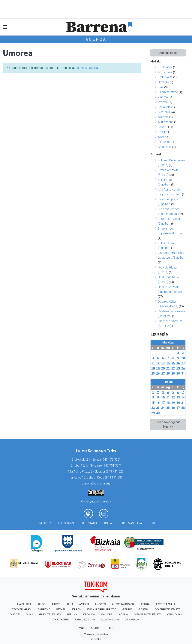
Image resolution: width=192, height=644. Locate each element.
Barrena (44, 609)
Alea (70, 604)
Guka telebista (50, 614)
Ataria (145, 604)
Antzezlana (165, 72)
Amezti (84, 604)
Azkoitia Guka (22, 609)
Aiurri (56, 604)
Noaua (123, 614)
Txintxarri (61, 620)
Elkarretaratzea (168, 92)
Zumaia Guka (110, 620)
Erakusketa (165, 77)
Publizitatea (89, 523)
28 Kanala (132, 620)
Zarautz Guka (85, 620)
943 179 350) (111, 460)
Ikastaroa (164, 112)
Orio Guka (175, 614)
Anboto (100, 604)
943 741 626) (116, 471)
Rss (154, 523)
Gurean (96, 628)
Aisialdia (163, 117)
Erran (77, 609)
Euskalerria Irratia (102, 609)
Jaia (161, 87)
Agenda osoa (168, 53)
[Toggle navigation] (5, 27)
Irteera (162, 102)
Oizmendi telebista (148, 614)
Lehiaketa (164, 107)
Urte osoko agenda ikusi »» (168, 424)
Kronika (89, 614)
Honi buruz (43, 523)
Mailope (107, 614)
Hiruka (72, 614)
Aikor (42, 604)
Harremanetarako (133, 523)
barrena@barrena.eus (96, 483)
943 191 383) (115, 477)
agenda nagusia (87, 68)
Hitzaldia (163, 82)
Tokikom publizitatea (96, 634)
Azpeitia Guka (165, 604)
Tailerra (163, 127)
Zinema (163, 97)
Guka (29, 614)
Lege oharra (66, 523)
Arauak (109, 523)
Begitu (61, 609)
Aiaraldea (24, 604)
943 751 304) (112, 466)
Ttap (110, 628)
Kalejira (163, 132)
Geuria (127, 609)
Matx (82, 628)
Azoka (162, 137)
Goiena (143, 609)
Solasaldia (165, 147)
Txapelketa (165, 142)
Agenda (96, 39)
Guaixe (15, 614)
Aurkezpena (166, 122)
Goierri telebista (168, 609)
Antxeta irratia (123, 604)
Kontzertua (165, 67)
